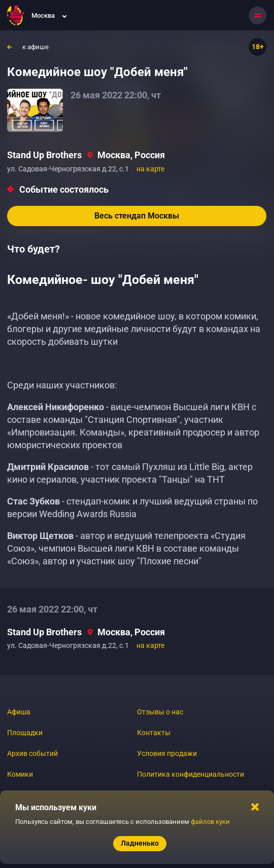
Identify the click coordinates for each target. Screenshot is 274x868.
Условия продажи (167, 753)
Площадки (25, 733)
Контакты (154, 733)
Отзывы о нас (160, 712)
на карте (150, 169)
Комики (20, 774)
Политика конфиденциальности (191, 774)
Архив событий (32, 753)
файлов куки (210, 822)
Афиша (19, 712)
